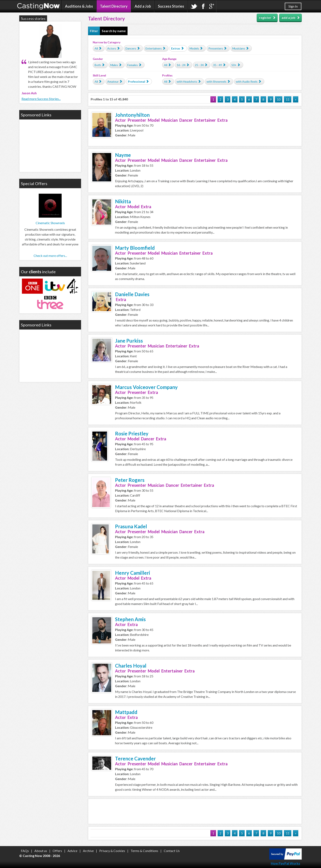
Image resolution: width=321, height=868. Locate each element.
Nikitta (123, 201)
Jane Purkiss (129, 341)
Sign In (293, 6)
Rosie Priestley (132, 433)
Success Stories (171, 6)
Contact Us (172, 851)
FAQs (25, 851)
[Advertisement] (195, 811)
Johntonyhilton (132, 115)
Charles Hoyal (131, 666)
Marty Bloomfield (135, 248)
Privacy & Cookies (112, 851)
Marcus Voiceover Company (146, 387)
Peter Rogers (130, 480)
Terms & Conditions (144, 851)
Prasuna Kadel (131, 526)
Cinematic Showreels (50, 223)
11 (288, 99)
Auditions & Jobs (79, 6)
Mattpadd (126, 712)
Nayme (123, 155)
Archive (88, 851)
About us (41, 851)
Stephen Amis (130, 619)
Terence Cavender (135, 758)
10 (279, 99)
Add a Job (143, 6)
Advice (72, 851)
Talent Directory (114, 6)
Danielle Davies (132, 294)
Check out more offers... (50, 256)
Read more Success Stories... (41, 99)
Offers (57, 851)
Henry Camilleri (133, 573)
